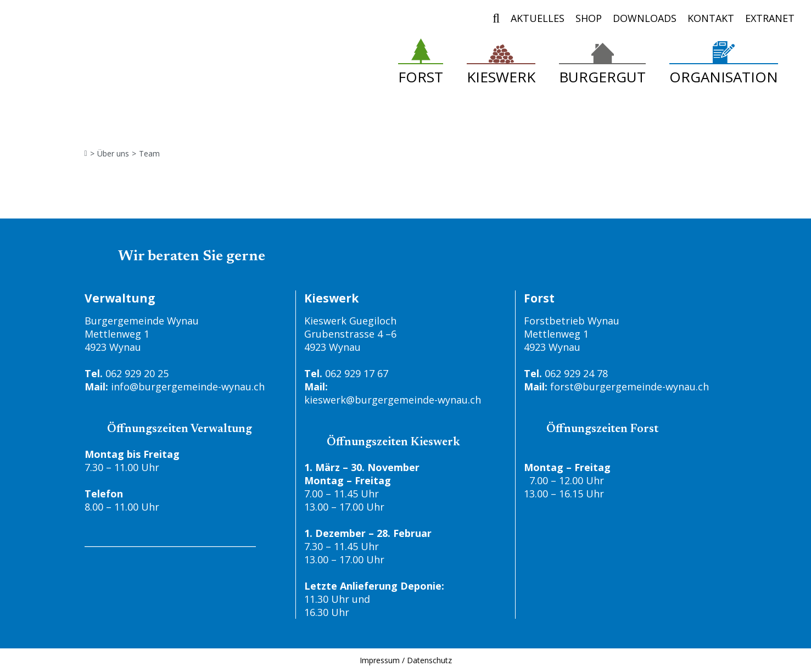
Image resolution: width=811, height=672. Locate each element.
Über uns (113, 154)
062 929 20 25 (137, 373)
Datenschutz (429, 660)
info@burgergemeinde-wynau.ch (188, 387)
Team (149, 154)
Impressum (380, 660)
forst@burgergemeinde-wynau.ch (630, 387)
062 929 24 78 (576, 373)
